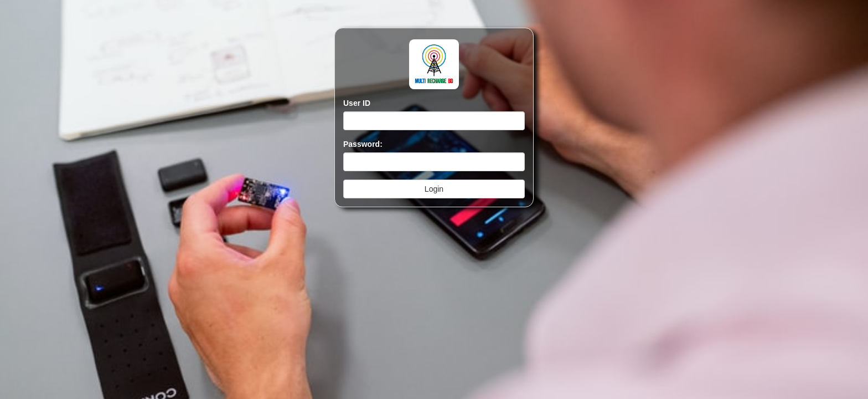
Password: (363, 144)
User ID (357, 103)
